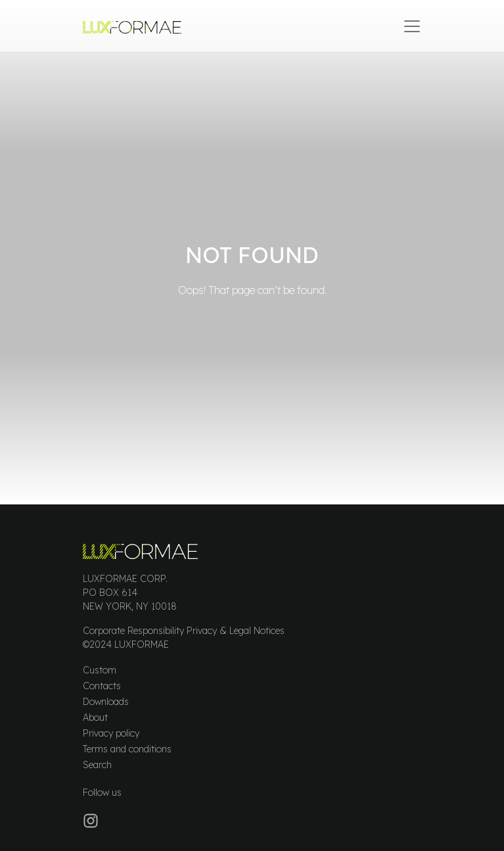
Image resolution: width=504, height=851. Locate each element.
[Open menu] (412, 26)
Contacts (102, 686)
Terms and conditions (127, 749)
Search (97, 765)
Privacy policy (111, 733)
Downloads (106, 702)
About (95, 717)
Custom (100, 670)
